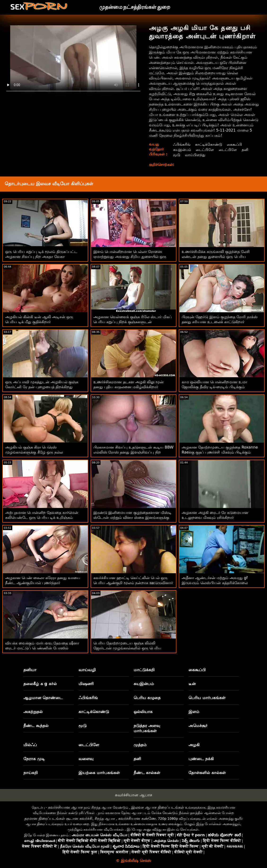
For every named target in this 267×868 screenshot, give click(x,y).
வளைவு (86, 759)
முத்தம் (140, 745)
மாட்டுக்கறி (144, 670)
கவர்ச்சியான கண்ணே (137, 818)
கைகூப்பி (236, 144)
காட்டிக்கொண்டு (210, 144)
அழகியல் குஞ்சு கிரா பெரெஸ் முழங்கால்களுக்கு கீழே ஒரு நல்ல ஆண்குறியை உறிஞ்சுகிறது (34, 452)
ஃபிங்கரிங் (182, 144)
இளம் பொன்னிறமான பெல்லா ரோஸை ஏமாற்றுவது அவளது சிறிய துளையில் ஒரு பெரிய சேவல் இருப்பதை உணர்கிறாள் (130, 257)
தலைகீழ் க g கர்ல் (40, 684)
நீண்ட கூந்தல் (36, 726)
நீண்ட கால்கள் (147, 773)
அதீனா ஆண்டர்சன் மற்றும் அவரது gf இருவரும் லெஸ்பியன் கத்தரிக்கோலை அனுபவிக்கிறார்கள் (215, 583)
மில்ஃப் (30, 745)
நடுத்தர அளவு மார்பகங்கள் (147, 728)
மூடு (176, 155)
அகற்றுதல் (33, 712)
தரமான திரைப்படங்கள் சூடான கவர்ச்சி (58, 818)
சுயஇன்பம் (182, 150)
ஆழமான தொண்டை (43, 698)
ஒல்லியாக (143, 712)
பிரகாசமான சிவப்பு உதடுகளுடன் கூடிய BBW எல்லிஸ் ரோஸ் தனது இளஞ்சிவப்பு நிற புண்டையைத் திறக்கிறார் (133, 452)
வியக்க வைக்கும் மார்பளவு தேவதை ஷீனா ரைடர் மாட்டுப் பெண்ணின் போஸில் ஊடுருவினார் (42, 648)
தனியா (30, 670)
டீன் (192, 684)
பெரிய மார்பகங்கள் (207, 698)
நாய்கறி (31, 773)
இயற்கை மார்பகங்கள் (99, 773)
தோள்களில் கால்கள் (207, 773)
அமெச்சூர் (198, 726)
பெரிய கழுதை (147, 698)
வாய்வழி (87, 670)
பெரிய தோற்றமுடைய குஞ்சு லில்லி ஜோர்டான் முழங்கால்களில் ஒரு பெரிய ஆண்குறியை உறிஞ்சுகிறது (127, 648)
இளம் (194, 712)
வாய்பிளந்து (195, 155)
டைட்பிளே (206, 150)
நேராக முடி (34, 759)
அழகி (194, 745)
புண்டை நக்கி (201, 759)
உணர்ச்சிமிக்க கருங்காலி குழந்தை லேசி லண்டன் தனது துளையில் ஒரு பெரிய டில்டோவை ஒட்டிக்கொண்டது (216, 257)
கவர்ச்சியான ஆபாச (133, 795)
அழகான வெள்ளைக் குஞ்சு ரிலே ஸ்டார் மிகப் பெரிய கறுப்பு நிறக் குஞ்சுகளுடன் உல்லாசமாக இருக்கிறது (133, 322)
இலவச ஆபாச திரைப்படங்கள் (158, 807)
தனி (247, 150)
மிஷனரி (86, 684)
